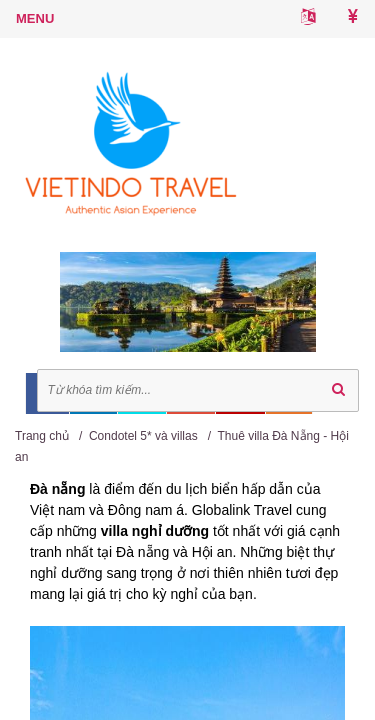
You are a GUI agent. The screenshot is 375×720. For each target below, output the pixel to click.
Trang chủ (42, 436)
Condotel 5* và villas (143, 436)
